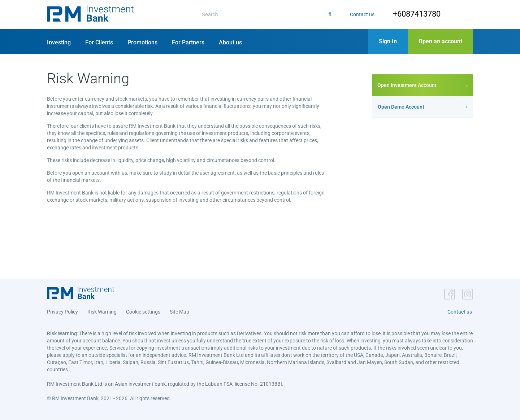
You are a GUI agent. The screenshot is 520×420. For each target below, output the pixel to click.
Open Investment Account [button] (407, 85)
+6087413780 (417, 14)
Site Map (179, 312)
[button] (90, 14)
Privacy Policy (62, 312)
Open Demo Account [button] (401, 107)
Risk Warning (102, 312)
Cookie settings (143, 312)
